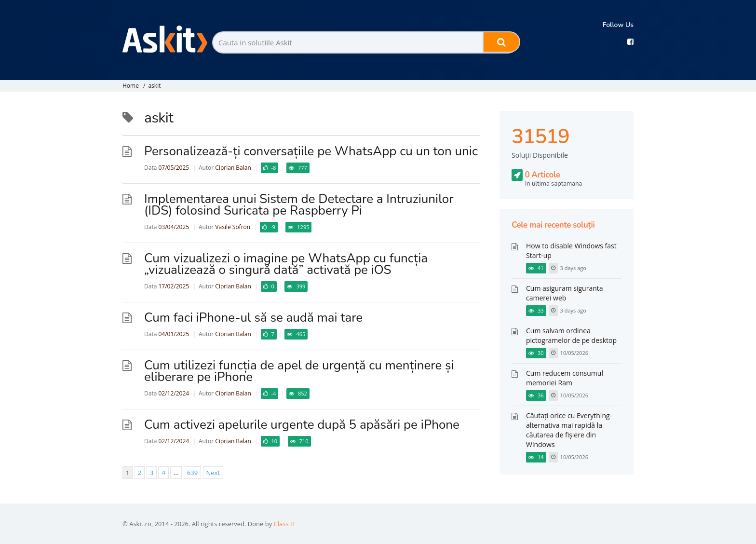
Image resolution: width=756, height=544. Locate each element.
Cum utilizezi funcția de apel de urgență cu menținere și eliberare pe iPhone (299, 371)
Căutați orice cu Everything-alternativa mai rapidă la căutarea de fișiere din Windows (569, 430)
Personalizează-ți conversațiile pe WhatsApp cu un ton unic (311, 151)
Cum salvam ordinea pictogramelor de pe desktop (571, 335)
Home (131, 86)
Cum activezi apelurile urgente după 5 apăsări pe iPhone (302, 425)
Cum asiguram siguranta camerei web (565, 293)
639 (192, 473)
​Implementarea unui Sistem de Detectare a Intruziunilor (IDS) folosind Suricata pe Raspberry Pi (299, 205)
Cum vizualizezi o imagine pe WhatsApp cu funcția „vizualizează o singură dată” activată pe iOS (286, 264)
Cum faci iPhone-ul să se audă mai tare (253, 318)
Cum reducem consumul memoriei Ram (565, 378)
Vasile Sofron (233, 227)
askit (154, 86)
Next (213, 473)
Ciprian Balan (233, 168)
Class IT (285, 524)
